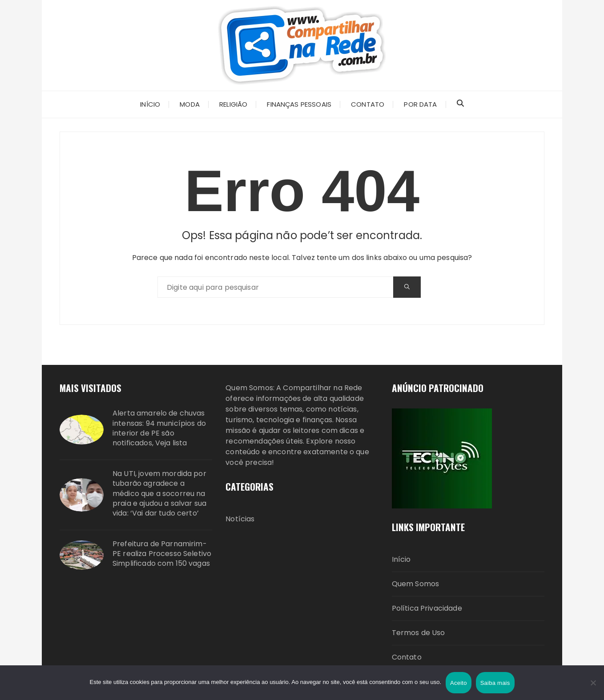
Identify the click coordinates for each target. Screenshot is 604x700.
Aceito (459, 683)
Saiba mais (495, 683)
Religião (233, 104)
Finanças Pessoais (299, 104)
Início (401, 559)
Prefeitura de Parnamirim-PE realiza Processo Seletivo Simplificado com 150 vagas (162, 554)
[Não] (593, 683)
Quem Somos (416, 584)
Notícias (240, 519)
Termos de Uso (419, 633)
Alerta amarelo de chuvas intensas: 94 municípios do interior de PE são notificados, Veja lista (159, 428)
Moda (190, 104)
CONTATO (368, 104)
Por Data (420, 104)
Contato (407, 657)
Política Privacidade (427, 608)
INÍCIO (150, 104)
